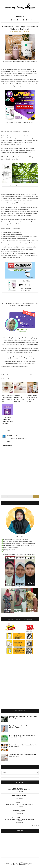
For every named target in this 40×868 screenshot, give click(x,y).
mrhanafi (10, 436)
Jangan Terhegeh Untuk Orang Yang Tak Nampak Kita (19, 804)
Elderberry (6, 367)
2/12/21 (15, 436)
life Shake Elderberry (19, 367)
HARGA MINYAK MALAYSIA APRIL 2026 (19, 797)
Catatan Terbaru (7, 375)
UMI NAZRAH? (20, 537)
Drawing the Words (19, 788)
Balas (8, 441)
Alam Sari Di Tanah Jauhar (19, 818)
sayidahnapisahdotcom (19, 796)
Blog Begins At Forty (19, 810)
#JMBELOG (19, 803)
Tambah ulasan (7, 445)
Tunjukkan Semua (35, 825)
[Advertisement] (20, 686)
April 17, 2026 (19, 812)
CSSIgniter (16, 863)
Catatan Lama (34, 375)
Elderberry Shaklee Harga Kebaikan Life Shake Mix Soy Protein (20, 28)
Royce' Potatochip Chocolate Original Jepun (19, 790)
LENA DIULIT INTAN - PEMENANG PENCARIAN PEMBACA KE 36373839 (19, 820)
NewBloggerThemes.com (20, 864)
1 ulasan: (26, 32)
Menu (20, 17)
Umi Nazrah (22, 861)
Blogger (20, 862)
